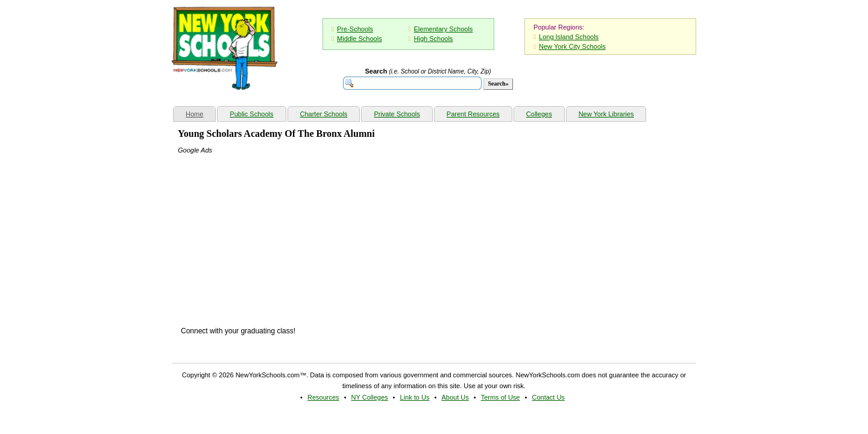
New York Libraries (606, 114)
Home (200, 112)
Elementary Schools (444, 29)
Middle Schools (360, 39)
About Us (455, 397)
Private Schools (397, 114)
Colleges (539, 114)
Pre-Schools (355, 29)
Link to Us (415, 397)
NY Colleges (370, 397)
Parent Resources (473, 114)
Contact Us (548, 397)
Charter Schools (324, 114)
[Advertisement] (268, 231)
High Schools (434, 39)
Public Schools (251, 114)
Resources (323, 397)
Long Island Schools (569, 37)
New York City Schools (572, 46)
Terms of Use (501, 397)
